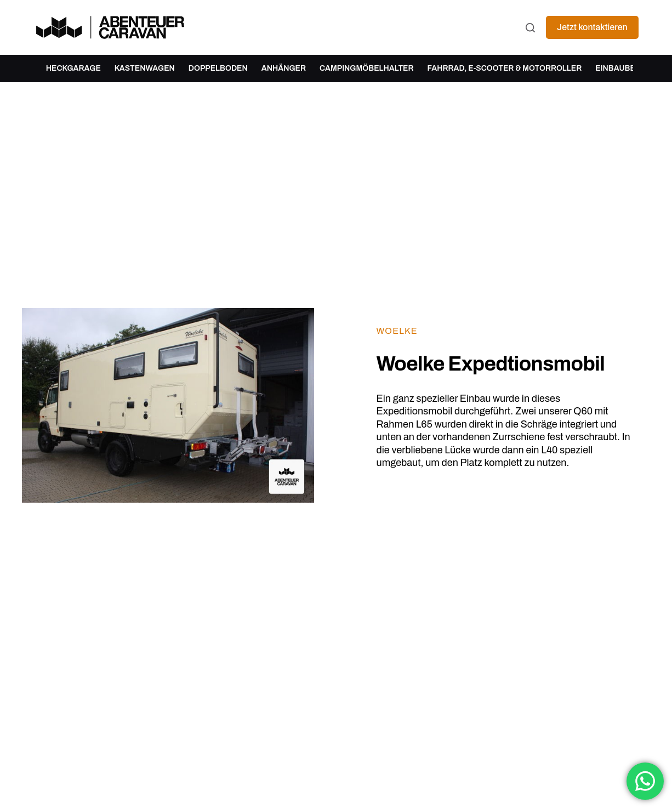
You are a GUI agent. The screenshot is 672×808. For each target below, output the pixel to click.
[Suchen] (530, 28)
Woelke (397, 331)
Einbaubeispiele (630, 68)
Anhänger (284, 68)
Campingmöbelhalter (367, 68)
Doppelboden (218, 68)
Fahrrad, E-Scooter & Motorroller (505, 68)
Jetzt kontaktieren (592, 27)
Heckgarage (73, 68)
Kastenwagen (145, 68)
